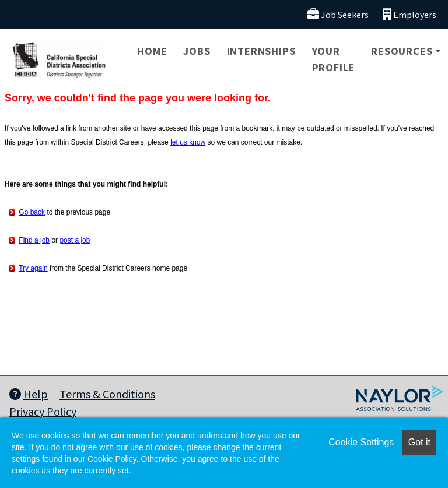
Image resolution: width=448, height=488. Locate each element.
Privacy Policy (43, 411)
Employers (409, 14)
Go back (32, 212)
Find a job (34, 240)
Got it (419, 442)
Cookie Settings (361, 442)
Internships (261, 51)
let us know (188, 142)
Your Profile (334, 59)
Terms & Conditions (107, 394)
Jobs (197, 51)
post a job (75, 240)
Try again (33, 268)
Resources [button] (402, 51)
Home (152, 51)
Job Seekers (338, 14)
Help (29, 394)
